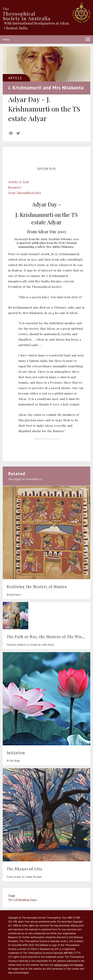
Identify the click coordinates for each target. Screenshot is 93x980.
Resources (15, 187)
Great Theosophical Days (25, 193)
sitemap (79, 965)
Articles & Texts (19, 182)
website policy (62, 965)
